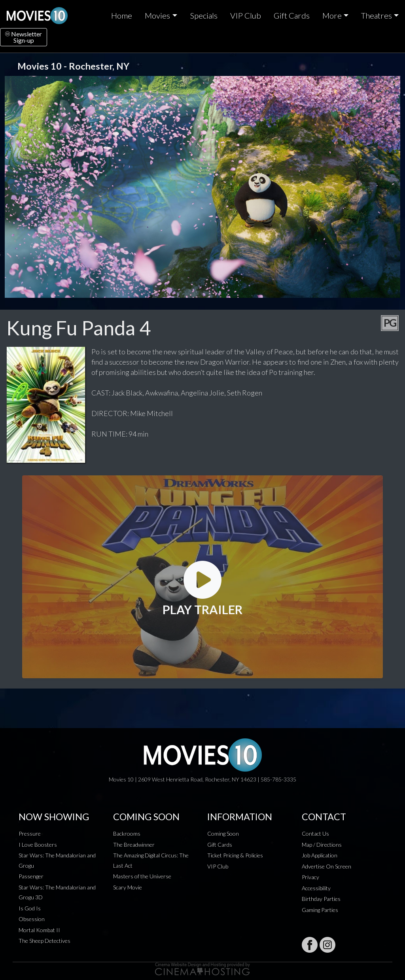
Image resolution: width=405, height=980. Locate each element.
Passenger (31, 876)
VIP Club (246, 15)
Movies (157, 15)
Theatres (377, 15)
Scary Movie (128, 887)
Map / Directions (322, 845)
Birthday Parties (321, 899)
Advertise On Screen (326, 866)
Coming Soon (223, 833)
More (332, 15)
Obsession (32, 919)
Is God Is (30, 908)
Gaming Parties (320, 910)
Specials (204, 15)
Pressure (30, 833)
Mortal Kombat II (39, 930)
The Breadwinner (134, 845)
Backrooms (127, 833)
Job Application (320, 855)
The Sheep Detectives (44, 941)
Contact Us (315, 833)
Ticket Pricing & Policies (235, 855)
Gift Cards (292, 15)
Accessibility (316, 888)
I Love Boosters (38, 845)
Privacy (310, 877)
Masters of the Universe (142, 876)
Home (122, 15)
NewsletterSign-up (24, 37)
